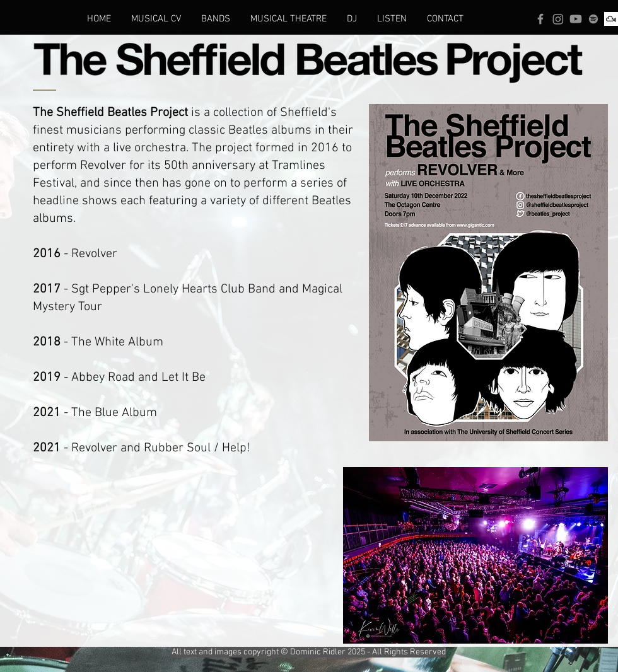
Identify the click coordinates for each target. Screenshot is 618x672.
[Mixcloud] (611, 19)
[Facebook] (540, 19)
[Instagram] (558, 19)
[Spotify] (593, 19)
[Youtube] (576, 19)
